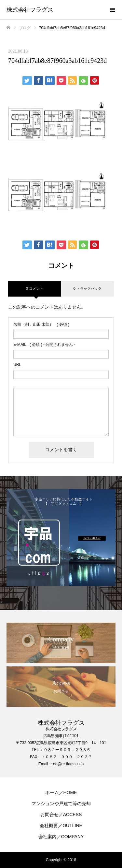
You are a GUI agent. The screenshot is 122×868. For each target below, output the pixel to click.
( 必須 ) (41, 324)
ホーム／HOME (61, 792)
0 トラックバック (88, 288)
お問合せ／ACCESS (61, 815)
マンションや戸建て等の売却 (61, 803)
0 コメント (35, 288)
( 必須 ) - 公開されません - (44, 345)
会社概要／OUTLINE (61, 826)
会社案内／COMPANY (61, 837)
